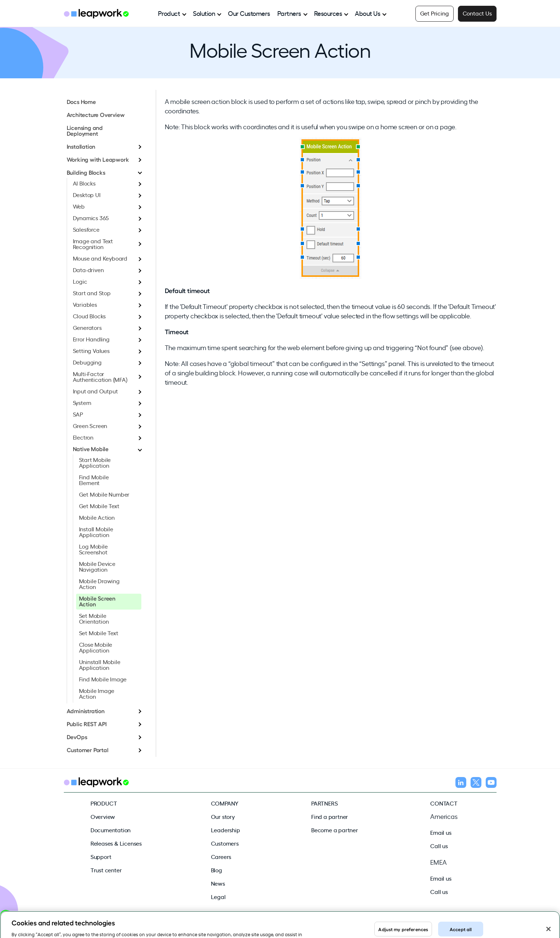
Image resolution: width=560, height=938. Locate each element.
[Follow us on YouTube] (491, 784)
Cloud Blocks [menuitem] (89, 316)
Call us (439, 846)
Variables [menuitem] (85, 304)
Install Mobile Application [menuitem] (96, 532)
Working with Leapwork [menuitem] (98, 159)
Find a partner (330, 816)
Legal (218, 896)
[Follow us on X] (476, 784)
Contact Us (477, 13)
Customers (225, 843)
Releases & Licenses (116, 843)
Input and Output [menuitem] (95, 391)
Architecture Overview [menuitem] (96, 114)
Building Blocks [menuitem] (86, 172)
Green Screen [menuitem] (90, 426)
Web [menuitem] (79, 206)
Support (101, 856)
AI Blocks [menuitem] (84, 183)
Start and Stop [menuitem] (92, 293)
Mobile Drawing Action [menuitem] (99, 584)
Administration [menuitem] (86, 711)
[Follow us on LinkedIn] (461, 784)
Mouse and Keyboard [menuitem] (100, 258)
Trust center (106, 870)
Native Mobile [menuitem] (91, 449)
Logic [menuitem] (80, 281)
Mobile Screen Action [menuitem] (97, 601)
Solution (204, 13)
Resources (328, 13)
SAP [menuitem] (78, 414)
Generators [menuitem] (87, 327)
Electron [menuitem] (83, 437)
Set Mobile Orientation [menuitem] (94, 618)
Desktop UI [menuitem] (87, 195)
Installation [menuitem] (81, 146)
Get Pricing (435, 13)
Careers (221, 856)
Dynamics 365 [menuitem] (91, 218)
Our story (223, 816)
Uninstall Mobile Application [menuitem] (100, 664)
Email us (441, 832)
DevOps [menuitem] (77, 737)
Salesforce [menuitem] (86, 229)
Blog (217, 870)
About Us (367, 13)
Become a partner (335, 830)
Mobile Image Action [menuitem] (97, 693)
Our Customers (249, 13)
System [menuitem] (82, 402)
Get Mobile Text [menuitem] (99, 506)
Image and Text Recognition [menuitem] (93, 244)
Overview (103, 816)
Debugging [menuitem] (87, 362)
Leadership (226, 830)
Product (169, 13)
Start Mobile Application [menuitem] (95, 462)
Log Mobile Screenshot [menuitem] (93, 549)
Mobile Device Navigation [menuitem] (97, 566)
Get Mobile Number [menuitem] (104, 494)
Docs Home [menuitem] (81, 101)
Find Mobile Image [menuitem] (103, 679)
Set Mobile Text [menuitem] (99, 633)
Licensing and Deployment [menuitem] (85, 130)
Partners (289, 13)
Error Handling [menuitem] (91, 339)
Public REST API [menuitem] (87, 724)
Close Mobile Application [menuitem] (96, 647)
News (218, 883)
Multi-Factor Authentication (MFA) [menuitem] (100, 376)
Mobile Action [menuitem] (97, 517)
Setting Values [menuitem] (91, 350)
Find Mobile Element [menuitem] (94, 480)
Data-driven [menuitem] (88, 270)
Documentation (111, 830)
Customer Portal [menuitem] (88, 750)
